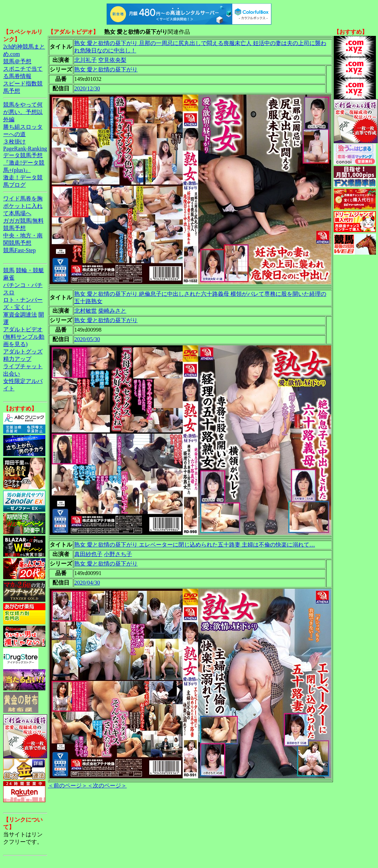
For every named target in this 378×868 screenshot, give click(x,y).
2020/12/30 (87, 88)
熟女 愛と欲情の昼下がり (106, 69)
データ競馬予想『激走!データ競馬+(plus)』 (24, 163)
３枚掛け (14, 142)
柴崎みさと (112, 311)
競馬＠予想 (17, 61)
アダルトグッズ (23, 352)
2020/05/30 (87, 339)
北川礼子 (86, 60)
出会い (12, 374)
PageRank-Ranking (25, 149)
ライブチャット (23, 366)
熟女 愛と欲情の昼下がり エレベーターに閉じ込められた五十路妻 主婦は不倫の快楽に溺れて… (195, 545)
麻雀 (9, 278)
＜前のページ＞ (68, 786)
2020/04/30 (87, 583)
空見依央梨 (112, 60)
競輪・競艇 (30, 270)
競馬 (9, 270)
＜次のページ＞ (107, 786)
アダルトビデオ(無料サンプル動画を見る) (24, 337)
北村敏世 (86, 311)
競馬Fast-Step (19, 250)
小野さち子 (118, 554)
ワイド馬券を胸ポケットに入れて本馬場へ (23, 206)
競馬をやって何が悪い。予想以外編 (23, 112)
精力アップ (17, 359)
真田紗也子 (88, 554)
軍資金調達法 (20, 315)
